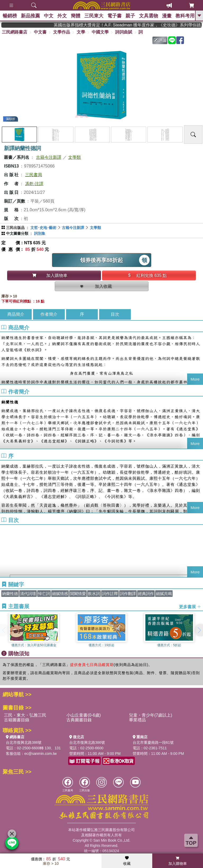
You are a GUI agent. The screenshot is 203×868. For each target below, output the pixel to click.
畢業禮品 (137, 720)
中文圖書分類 (17, 233)
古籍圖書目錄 (17, 720)
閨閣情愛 (78, 594)
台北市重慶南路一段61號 (153, 742)
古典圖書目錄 (79, 720)
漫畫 (167, 16)
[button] (199, 630)
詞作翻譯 (128, 594)
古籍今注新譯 (49, 157)
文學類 (75, 157)
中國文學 (100, 32)
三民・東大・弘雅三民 (25, 715)
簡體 (76, 16)
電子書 (114, 16)
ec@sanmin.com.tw (40, 754)
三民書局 (34, 175)
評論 (160, 40)
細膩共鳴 (164, 594)
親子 (130, 16)
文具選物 (149, 16)
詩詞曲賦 (124, 32)
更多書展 (190, 606)
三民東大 (94, 16)
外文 (62, 16)
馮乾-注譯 (34, 184)
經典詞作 (146, 594)
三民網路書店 (15, 32)
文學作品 (62, 32)
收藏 (127, 861)
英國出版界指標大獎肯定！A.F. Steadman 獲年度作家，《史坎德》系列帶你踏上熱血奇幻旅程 (140, 25)
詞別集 (40, 233)
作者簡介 (49, 314)
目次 (115, 314)
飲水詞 (94, 594)
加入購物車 (178, 861)
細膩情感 (60, 594)
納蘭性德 (10, 594)
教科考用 (185, 16)
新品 (30, 16)
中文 (49, 16)
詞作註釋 (110, 594)
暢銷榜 (10, 16)
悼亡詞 (44, 594)
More (195, 379)
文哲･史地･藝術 (43, 228)
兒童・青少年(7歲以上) (151, 715)
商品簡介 (16, 314)
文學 (81, 32)
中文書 (40, 32)
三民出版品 (15, 228)
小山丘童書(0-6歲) (84, 715)
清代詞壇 (28, 594)
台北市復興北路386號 (24, 742)
